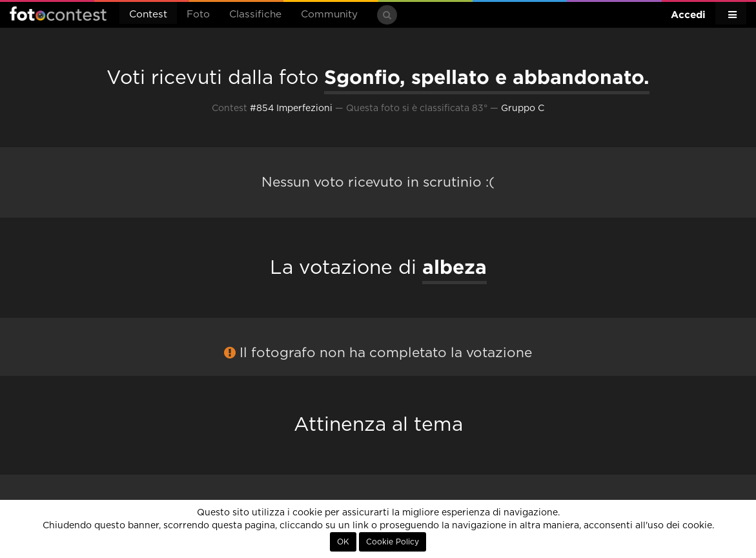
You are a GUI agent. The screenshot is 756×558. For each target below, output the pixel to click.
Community (329, 15)
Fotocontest (58, 14)
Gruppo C (523, 108)
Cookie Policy (393, 542)
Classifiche (255, 15)
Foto (198, 15)
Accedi (688, 15)
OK (343, 542)
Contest (148, 15)
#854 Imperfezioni (291, 108)
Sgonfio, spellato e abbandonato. (487, 77)
